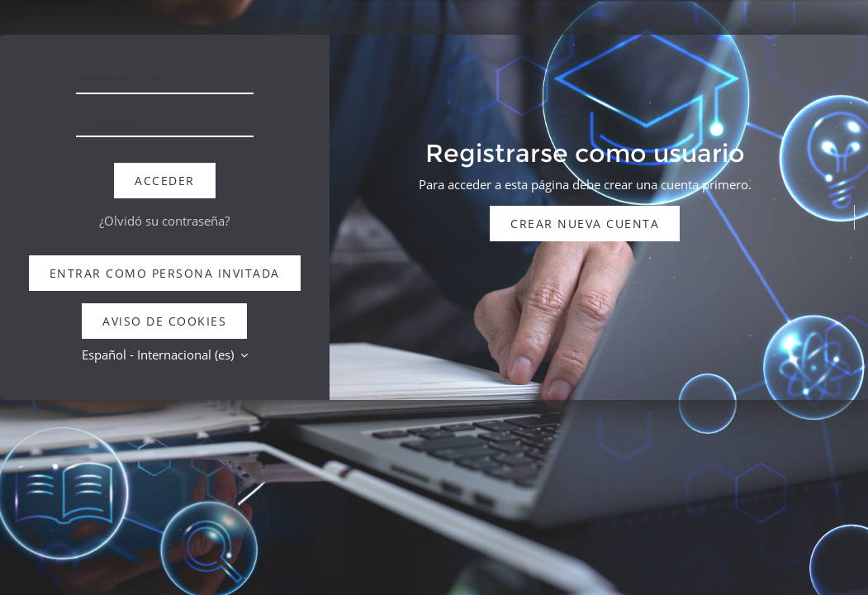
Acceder (165, 181)
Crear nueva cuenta (585, 224)
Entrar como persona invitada (165, 273)
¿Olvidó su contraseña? (164, 221)
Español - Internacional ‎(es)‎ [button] (159, 355)
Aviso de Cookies (164, 321)
